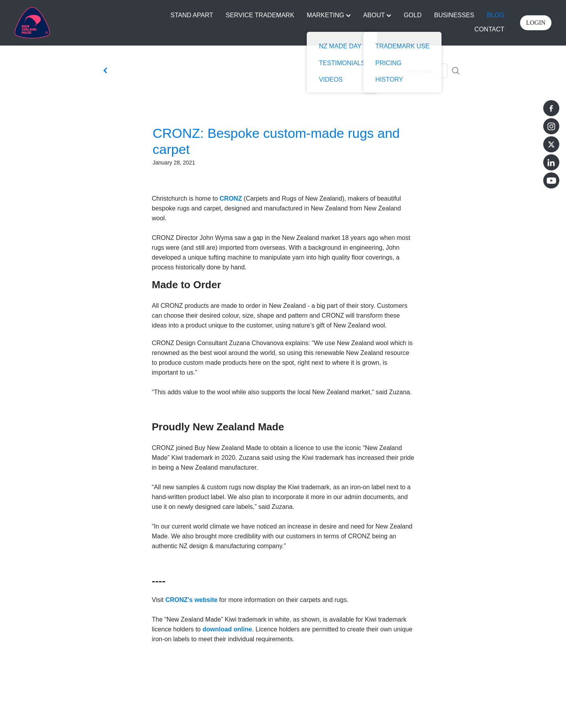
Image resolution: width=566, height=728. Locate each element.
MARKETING (329, 15)
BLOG (496, 15)
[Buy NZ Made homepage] (68, 23)
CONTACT (489, 29)
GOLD (413, 15)
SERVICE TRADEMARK (260, 15)
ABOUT (377, 15)
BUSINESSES (454, 15)
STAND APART (192, 15)
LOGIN (536, 23)
